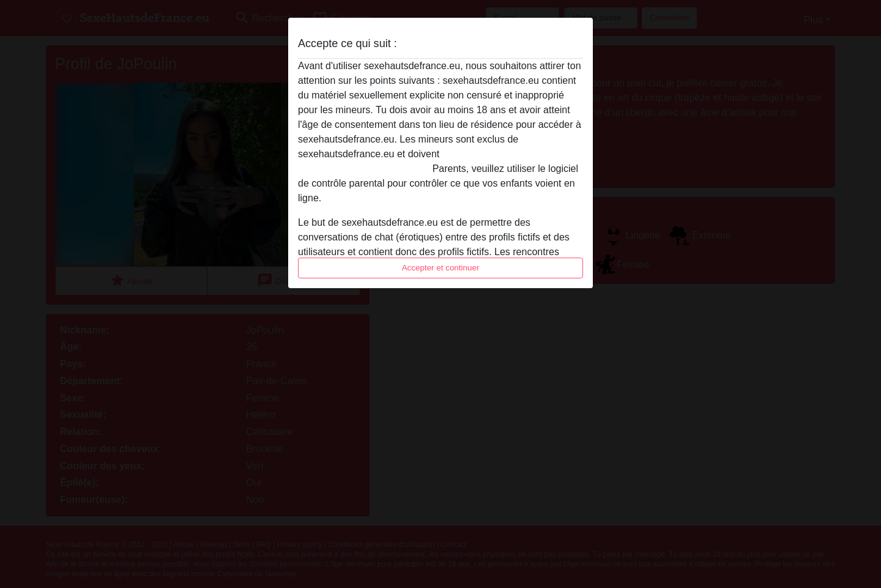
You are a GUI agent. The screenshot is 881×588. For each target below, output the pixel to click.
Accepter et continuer (441, 268)
